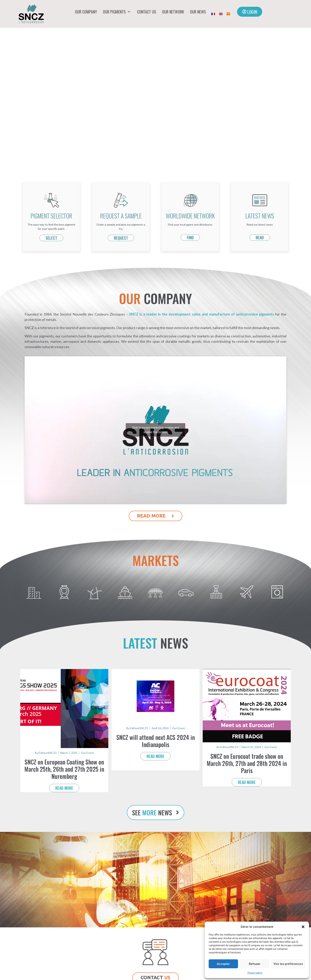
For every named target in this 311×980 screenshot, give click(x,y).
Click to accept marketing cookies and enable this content (156, 430)
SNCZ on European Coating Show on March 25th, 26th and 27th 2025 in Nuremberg (64, 769)
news (155, 643)
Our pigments (117, 12)
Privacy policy (255, 973)
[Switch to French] (213, 14)
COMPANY (155, 298)
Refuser (255, 964)
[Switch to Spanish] (228, 14)
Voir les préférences (288, 964)
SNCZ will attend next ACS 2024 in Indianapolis (156, 741)
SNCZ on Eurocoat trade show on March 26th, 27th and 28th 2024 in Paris (247, 763)
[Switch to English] (221, 14)
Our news (198, 12)
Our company (86, 12)
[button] (303, 927)
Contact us (147, 12)
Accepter (223, 964)
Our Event (87, 753)
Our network (173, 12)
